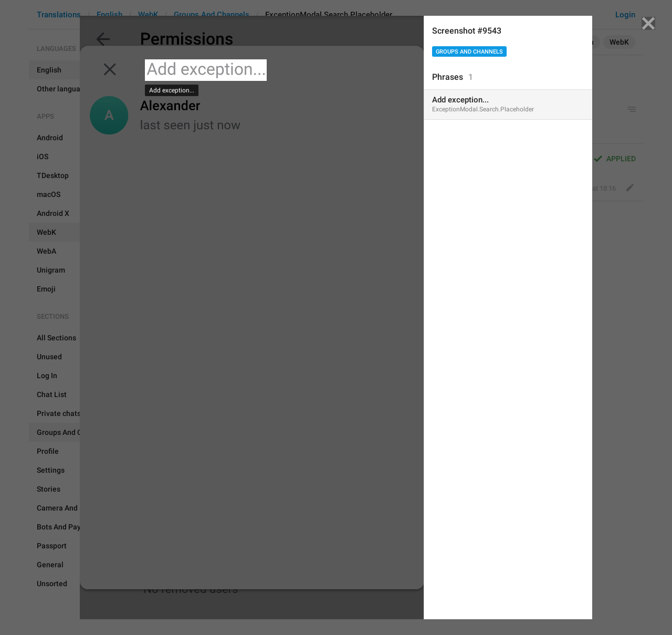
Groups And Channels (469, 52)
